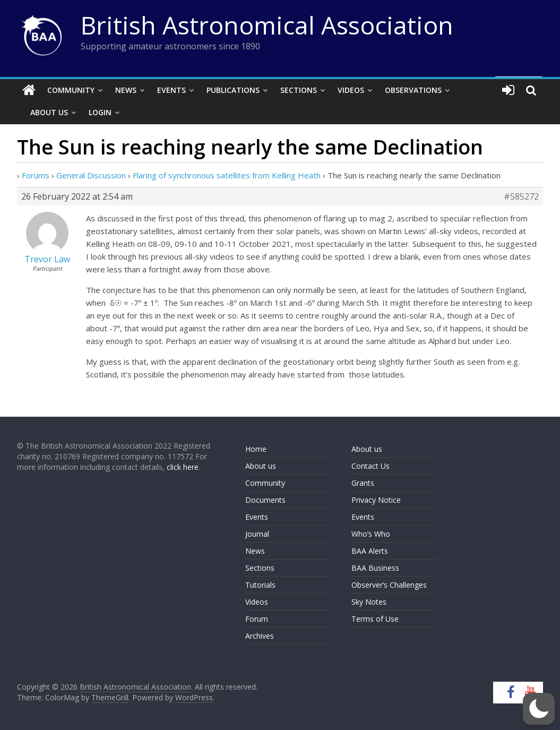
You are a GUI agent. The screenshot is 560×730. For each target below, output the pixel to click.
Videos (351, 90)
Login (100, 112)
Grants (363, 483)
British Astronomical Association (267, 25)
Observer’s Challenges (389, 585)
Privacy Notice (376, 500)
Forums (36, 175)
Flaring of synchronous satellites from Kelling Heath (227, 175)
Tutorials (260, 585)
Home (256, 449)
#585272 (521, 196)
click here (183, 467)
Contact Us (371, 466)
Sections (299, 90)
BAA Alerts (370, 551)
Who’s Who (371, 534)
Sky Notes (369, 602)
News (126, 90)
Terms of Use (375, 619)
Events (171, 90)
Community (71, 90)
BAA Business (375, 568)
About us (261, 466)
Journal (257, 534)
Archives (260, 636)
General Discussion (91, 175)
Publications (233, 90)
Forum (257, 619)
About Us (49, 112)
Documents (265, 500)
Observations (413, 90)
